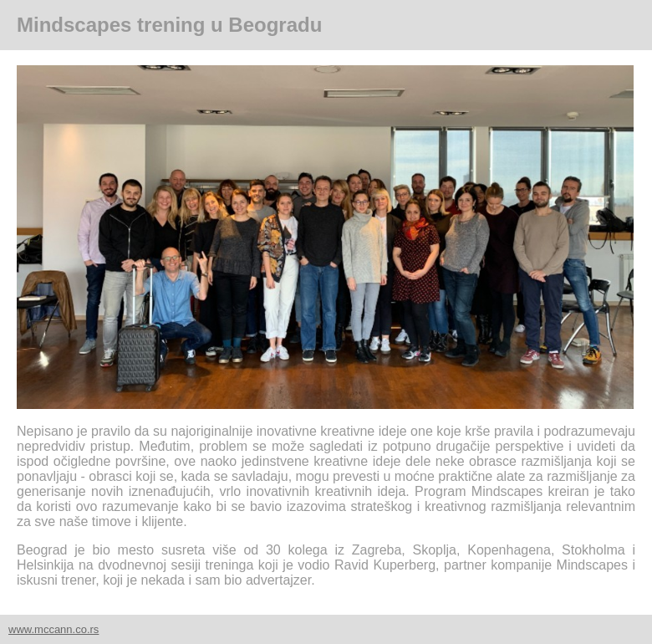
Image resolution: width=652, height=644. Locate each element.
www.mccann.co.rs (53, 629)
